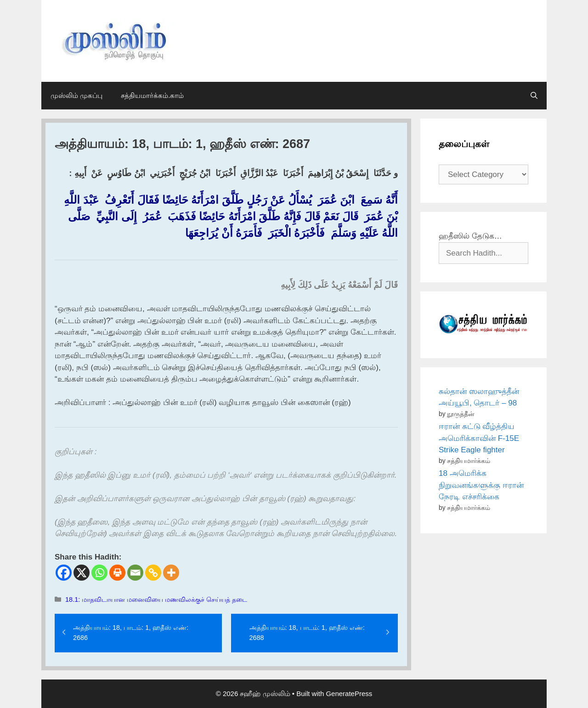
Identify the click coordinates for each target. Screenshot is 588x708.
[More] (171, 573)
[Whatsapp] (99, 573)
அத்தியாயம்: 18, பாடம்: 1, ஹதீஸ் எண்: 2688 (307, 633)
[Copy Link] (153, 573)
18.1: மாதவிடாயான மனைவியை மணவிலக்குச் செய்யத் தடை (156, 600)
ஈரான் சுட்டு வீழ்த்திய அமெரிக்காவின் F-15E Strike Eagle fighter (479, 438)
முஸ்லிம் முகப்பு (76, 95)
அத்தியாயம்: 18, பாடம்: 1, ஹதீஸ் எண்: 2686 (131, 633)
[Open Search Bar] (534, 96)
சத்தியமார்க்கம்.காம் (152, 95)
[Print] (117, 573)
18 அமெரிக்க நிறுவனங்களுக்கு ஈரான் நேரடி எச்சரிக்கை (481, 485)
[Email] (135, 573)
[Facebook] (64, 573)
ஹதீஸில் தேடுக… (470, 236)
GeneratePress (349, 694)
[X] (82, 573)
